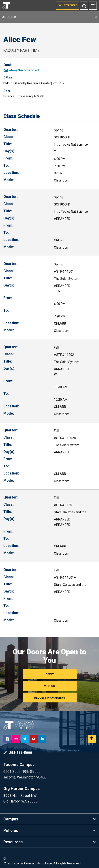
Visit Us (49, 686)
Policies (49, 830)
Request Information (49, 698)
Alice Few (49, 17)
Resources (49, 842)
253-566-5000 (18, 753)
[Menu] (93, 6)
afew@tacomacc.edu (22, 70)
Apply (50, 674)
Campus (49, 819)
